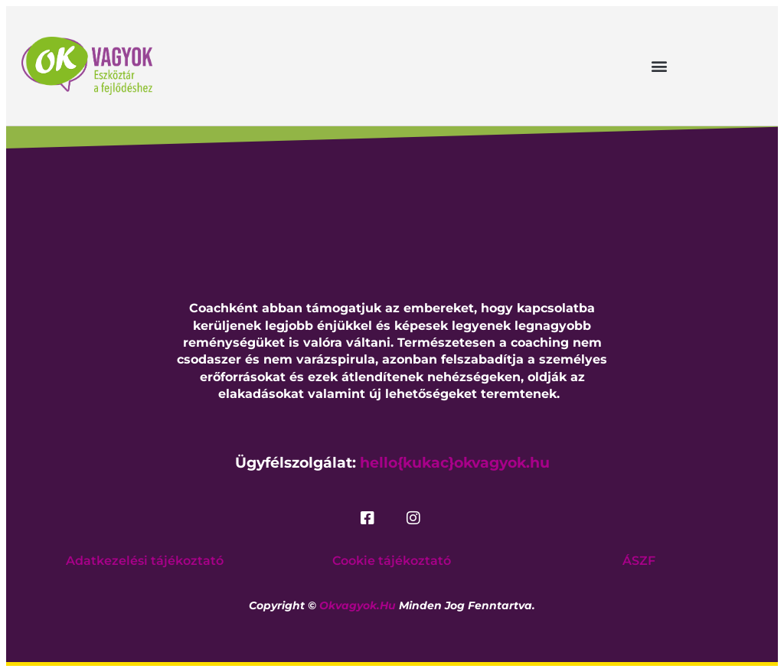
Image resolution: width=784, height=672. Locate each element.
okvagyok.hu (358, 605)
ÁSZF (639, 561)
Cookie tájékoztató (392, 561)
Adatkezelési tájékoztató (145, 561)
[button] (659, 65)
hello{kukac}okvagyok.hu (455, 463)
